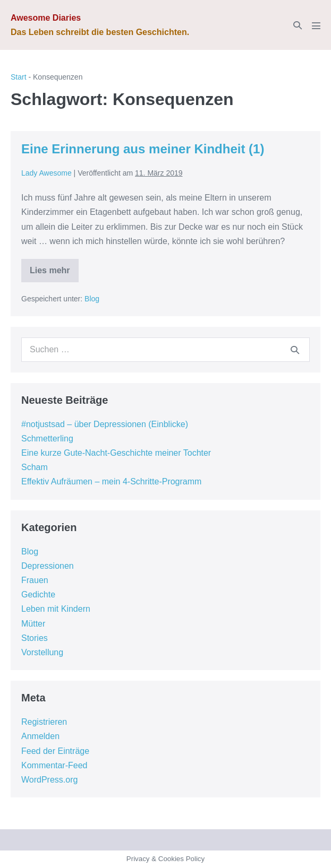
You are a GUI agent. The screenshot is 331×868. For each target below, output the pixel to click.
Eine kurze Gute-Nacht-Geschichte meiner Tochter (116, 453)
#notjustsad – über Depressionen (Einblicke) (105, 424)
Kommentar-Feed (54, 765)
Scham (35, 467)
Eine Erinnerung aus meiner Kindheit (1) (143, 149)
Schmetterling (47, 439)
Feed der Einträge (55, 751)
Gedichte (38, 594)
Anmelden (40, 736)
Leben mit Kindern (56, 609)
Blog (92, 299)
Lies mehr (54, 274)
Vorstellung (42, 652)
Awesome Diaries (46, 18)
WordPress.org (49, 780)
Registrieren (44, 722)
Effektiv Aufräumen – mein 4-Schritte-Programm (111, 481)
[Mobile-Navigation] (316, 25)
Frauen (35, 580)
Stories (35, 638)
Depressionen (48, 566)
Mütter (33, 624)
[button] (298, 25)
